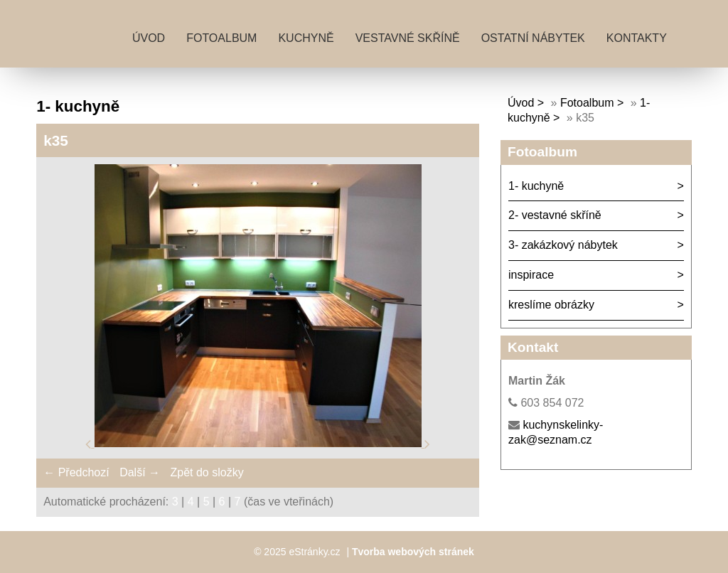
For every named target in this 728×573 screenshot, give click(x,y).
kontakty (637, 38)
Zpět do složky (207, 472)
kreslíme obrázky (551, 305)
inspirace (531, 275)
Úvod (149, 38)
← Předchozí (76, 472)
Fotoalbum (221, 38)
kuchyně (306, 38)
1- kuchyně (536, 186)
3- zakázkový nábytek (563, 245)
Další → (140, 472)
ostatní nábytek (533, 38)
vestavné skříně (408, 38)
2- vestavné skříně (555, 215)
